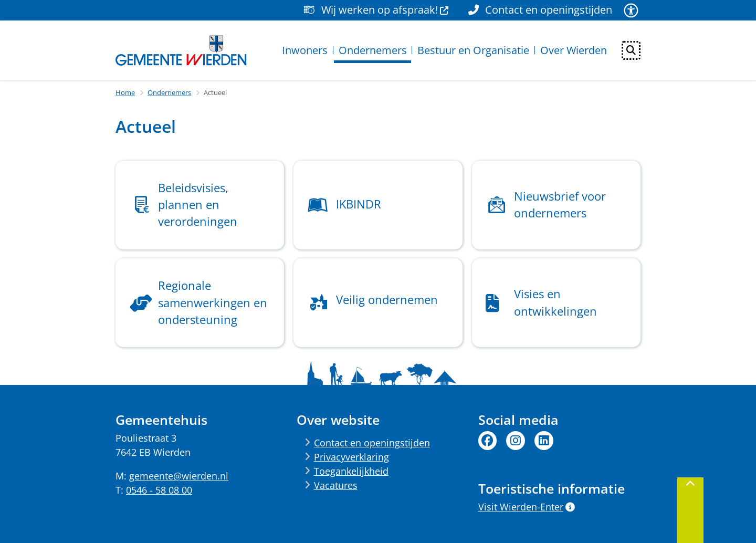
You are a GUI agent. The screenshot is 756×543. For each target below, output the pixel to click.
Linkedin (544, 441)
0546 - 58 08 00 (159, 490)
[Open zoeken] (631, 50)
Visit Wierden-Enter (527, 507)
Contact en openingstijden (372, 443)
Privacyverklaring (351, 457)
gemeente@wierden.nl (179, 476)
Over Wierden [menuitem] (574, 50)
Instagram (516, 441)
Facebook (488, 441)
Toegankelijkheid (351, 471)
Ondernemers (169, 92)
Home (125, 92)
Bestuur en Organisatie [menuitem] (473, 50)
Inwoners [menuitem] (305, 50)
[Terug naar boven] (690, 510)
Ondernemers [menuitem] (373, 50)
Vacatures (336, 485)
